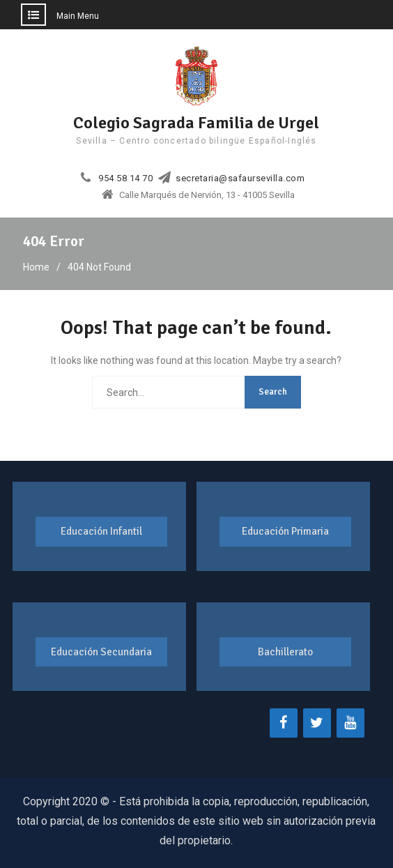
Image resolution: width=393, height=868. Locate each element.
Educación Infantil (101, 531)
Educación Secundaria (101, 652)
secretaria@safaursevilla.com (240, 178)
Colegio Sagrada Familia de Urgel (196, 123)
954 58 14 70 (125, 178)
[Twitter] (317, 723)
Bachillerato (285, 652)
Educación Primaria (285, 531)
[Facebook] (284, 723)
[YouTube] (350, 723)
